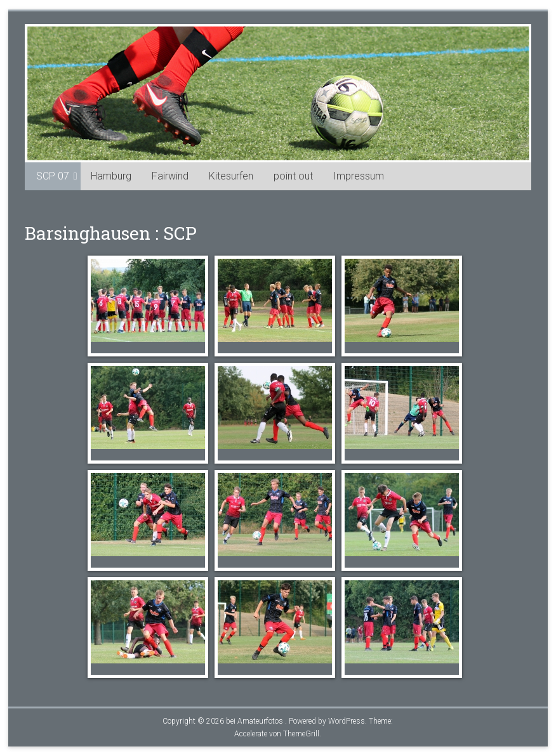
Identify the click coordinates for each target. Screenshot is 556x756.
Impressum (359, 176)
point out (293, 176)
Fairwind (170, 176)
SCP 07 (53, 176)
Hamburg (111, 176)
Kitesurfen (231, 176)
